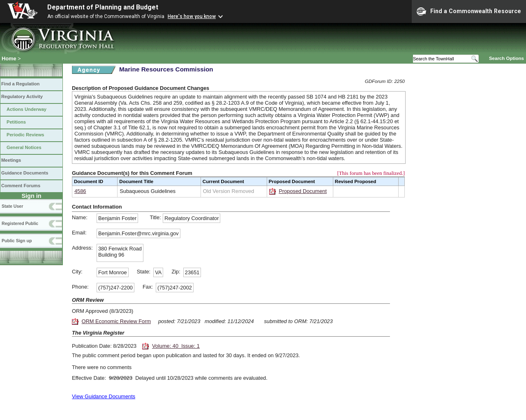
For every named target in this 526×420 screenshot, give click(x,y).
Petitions (16, 122)
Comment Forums (21, 186)
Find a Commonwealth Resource (469, 11)
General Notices (24, 147)
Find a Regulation (20, 84)
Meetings (11, 160)
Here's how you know (192, 16)
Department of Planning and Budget (103, 7)
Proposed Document (303, 191)
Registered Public (20, 223)
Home (9, 59)
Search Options (506, 58)
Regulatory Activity (22, 96)
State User (12, 206)
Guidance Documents (25, 173)
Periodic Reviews (25, 135)
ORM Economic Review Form (117, 321)
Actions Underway (27, 109)
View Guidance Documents (104, 396)
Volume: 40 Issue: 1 (176, 346)
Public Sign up (17, 241)
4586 (80, 191)
